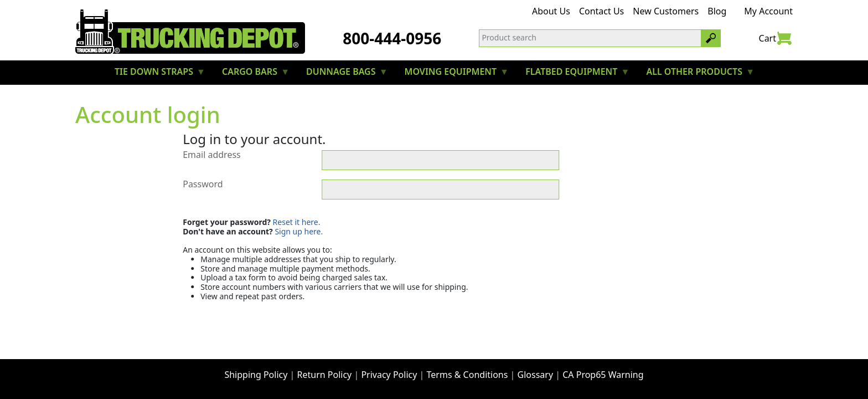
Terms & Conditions (467, 375)
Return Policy (325, 375)
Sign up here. (299, 231)
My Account (768, 11)
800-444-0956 (392, 38)
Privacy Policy (389, 375)
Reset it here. (297, 222)
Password (203, 185)
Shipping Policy (256, 375)
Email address (212, 155)
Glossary (536, 375)
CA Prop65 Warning (603, 375)
